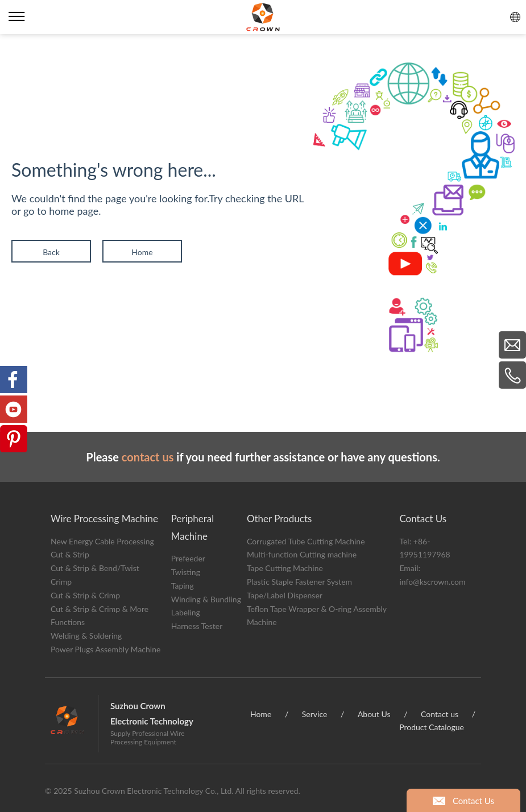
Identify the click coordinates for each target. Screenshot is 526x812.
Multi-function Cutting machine (302, 554)
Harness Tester (197, 626)
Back (51, 252)
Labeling (186, 612)
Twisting (186, 572)
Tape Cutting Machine (285, 568)
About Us (374, 714)
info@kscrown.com (432, 582)
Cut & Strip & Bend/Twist (95, 568)
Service (315, 714)
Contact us (440, 714)
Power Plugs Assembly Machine (105, 649)
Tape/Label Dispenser (285, 595)
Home (142, 252)
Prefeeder (188, 558)
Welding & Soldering (86, 636)
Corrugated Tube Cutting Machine (306, 541)
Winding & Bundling (206, 599)
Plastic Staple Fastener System (299, 582)
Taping (183, 586)
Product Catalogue (432, 727)
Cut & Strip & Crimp (85, 595)
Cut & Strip (70, 554)
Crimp (61, 582)
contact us (148, 457)
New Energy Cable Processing (102, 541)
